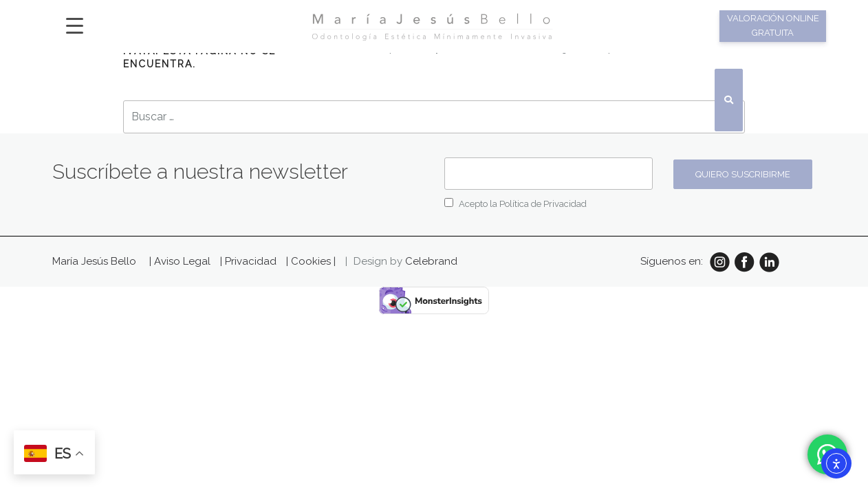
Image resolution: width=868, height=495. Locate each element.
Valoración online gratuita (773, 25)
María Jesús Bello (94, 261)
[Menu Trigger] (75, 25)
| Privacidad (250, 261)
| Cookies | (311, 261)
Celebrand (431, 261)
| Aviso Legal (181, 261)
